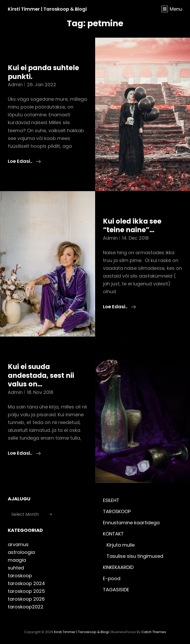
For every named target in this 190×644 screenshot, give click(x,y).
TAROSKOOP (117, 511)
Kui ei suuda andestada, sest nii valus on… (41, 375)
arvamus (18, 544)
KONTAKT (113, 534)
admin (15, 85)
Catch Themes (154, 632)
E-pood (112, 578)
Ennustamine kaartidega (131, 523)
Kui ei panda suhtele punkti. (43, 72)
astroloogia (21, 552)
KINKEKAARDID (118, 567)
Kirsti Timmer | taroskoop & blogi (47, 9)
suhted (16, 568)
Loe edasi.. (24, 161)
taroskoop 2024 (26, 583)
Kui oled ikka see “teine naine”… (132, 226)
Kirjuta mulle (121, 545)
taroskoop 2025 (26, 591)
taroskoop (20, 576)
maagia (17, 560)
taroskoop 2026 (26, 599)
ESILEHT (111, 500)
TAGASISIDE (116, 590)
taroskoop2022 (26, 607)
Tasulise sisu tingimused (135, 556)
